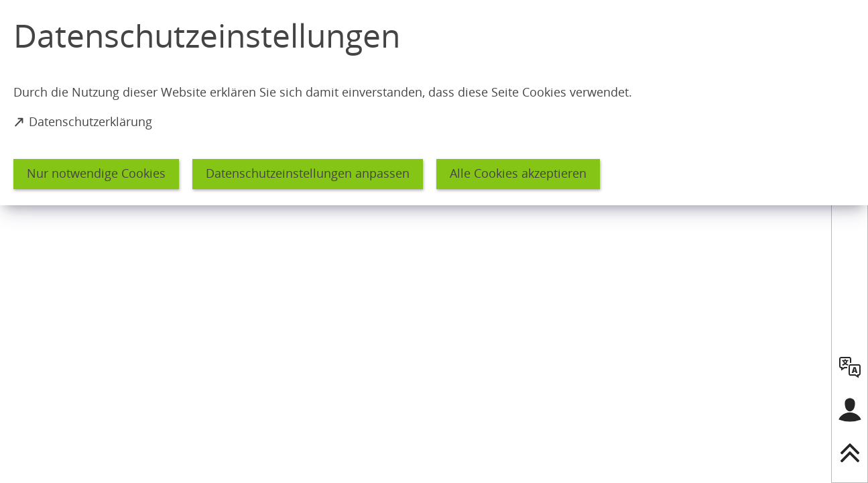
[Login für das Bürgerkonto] (850, 410)
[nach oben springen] (850, 453)
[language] (850, 367)
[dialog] (434, 103)
